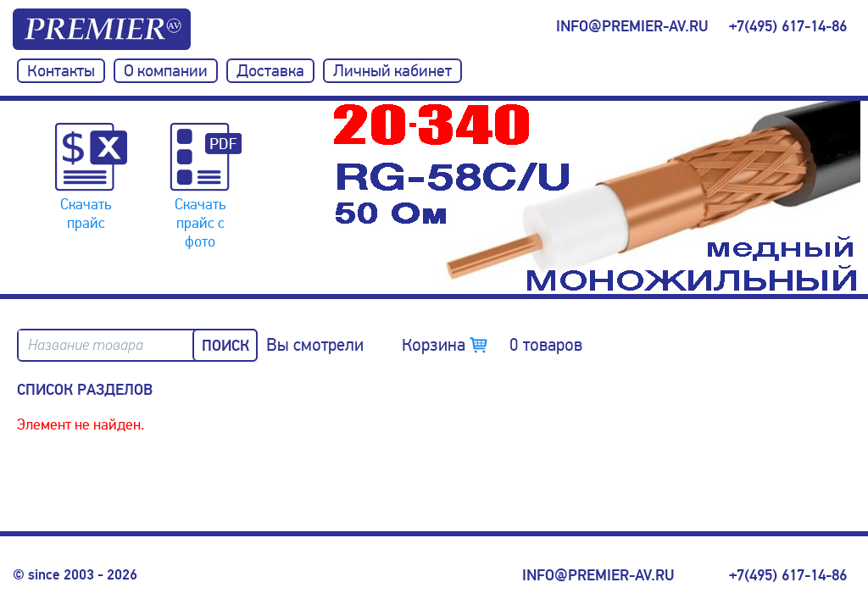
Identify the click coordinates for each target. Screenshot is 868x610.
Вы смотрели (315, 345)
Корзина (492, 345)
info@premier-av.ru (632, 26)
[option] (597, 197)
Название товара (86, 345)
